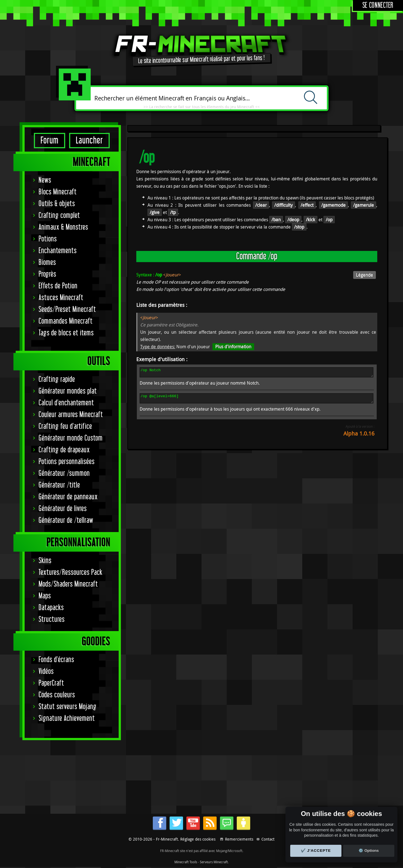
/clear (261, 205)
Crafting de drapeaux (64, 450)
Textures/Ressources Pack (71, 572)
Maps (45, 596)
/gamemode (333, 205)
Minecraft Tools (186, 862)
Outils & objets (57, 204)
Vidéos (46, 671)
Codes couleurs (57, 695)
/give (155, 212)
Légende (365, 275)
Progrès (47, 274)
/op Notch (256, 373)
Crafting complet (59, 216)
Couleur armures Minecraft (71, 415)
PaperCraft (51, 683)
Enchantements (58, 251)
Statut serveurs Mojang (68, 707)
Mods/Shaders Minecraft (68, 584)
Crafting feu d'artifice (65, 426)
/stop (299, 227)
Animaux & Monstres (63, 227)
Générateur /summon (64, 473)
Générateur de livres (63, 509)
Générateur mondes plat (68, 391)
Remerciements (239, 839)
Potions (48, 239)
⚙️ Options (369, 851)
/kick (311, 220)
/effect (307, 205)
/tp (173, 212)
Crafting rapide (57, 379)
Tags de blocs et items (66, 333)
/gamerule (364, 205)
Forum (50, 141)
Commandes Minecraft (66, 321)
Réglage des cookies (198, 839)
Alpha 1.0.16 (359, 437)
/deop (293, 220)
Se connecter (378, 5)
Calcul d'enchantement (66, 403)
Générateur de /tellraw (66, 520)
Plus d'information (233, 347)
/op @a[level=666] (256, 401)
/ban (276, 220)
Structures (52, 619)
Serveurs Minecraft (214, 862)
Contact (268, 839)
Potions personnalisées (67, 462)
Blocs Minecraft (58, 192)
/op (329, 220)
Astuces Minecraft (61, 298)
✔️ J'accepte (316, 851)
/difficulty (283, 205)
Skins (45, 561)
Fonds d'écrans (56, 660)
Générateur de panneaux (68, 497)
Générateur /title (59, 485)
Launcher (89, 141)
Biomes (47, 263)
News (45, 180)
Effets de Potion (58, 286)
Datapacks (51, 608)
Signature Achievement (67, 718)
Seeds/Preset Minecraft (67, 310)
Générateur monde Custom (71, 438)
